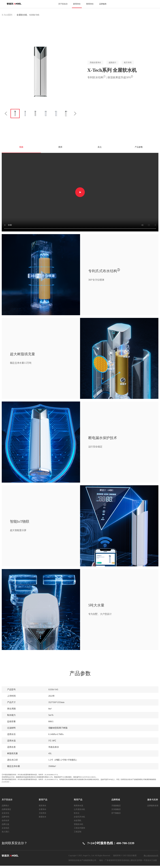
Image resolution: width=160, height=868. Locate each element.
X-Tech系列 (7, 15)
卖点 (100, 148)
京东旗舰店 (116, 812)
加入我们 (5, 834)
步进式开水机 (79, 819)
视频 (21, 148)
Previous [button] (5, 114)
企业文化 (5, 815)
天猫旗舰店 (116, 808)
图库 (60, 148)
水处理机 (78, 823)
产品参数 (139, 148)
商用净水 (90, 4)
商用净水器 (78, 808)
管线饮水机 (78, 827)
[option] (40, 72)
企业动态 (5, 830)
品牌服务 (103, 4)
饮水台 (77, 815)
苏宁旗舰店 (116, 815)
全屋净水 (42, 812)
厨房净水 (42, 808)
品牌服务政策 (153, 808)
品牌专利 (5, 819)
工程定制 (78, 834)
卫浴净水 (42, 815)
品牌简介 (5, 808)
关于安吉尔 (63, 4)
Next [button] (76, 114)
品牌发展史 (6, 812)
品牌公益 (5, 827)
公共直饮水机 (79, 812)
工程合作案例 (79, 830)
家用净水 (77, 4)
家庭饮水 (42, 819)
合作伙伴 (5, 823)
